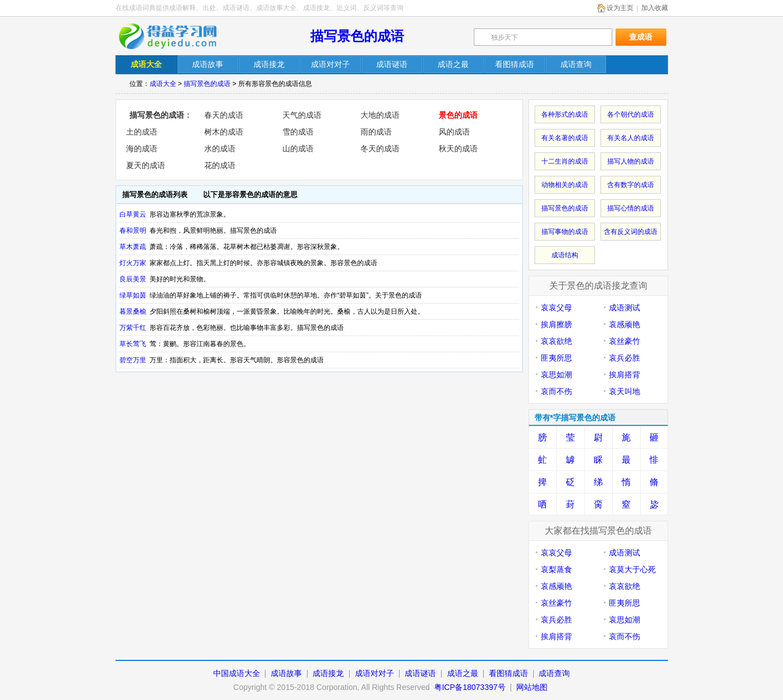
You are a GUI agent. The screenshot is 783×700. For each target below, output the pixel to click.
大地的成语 (380, 115)
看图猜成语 (508, 673)
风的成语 (454, 132)
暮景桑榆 (133, 311)
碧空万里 (133, 360)
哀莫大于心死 (632, 569)
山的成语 (298, 148)
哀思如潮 (556, 375)
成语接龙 (328, 673)
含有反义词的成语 (631, 232)
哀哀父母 (556, 308)
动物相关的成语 (565, 185)
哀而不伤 (556, 391)
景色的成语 (458, 115)
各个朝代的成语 (631, 114)
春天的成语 (224, 115)
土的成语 (142, 132)
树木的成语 (224, 132)
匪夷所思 (556, 358)
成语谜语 (420, 673)
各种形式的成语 (565, 114)
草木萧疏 (133, 247)
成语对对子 (374, 673)
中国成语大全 (237, 673)
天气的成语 (302, 115)
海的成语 (142, 148)
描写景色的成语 (357, 36)
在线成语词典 (175, 36)
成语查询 (554, 673)
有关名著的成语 (565, 138)
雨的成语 (376, 132)
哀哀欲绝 (556, 341)
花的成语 (220, 165)
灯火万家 (133, 263)
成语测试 (625, 308)
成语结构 (565, 255)
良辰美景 (133, 279)
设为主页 (620, 8)
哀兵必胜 (625, 358)
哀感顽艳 (625, 324)
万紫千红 (133, 328)
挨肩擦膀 (556, 324)
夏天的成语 (146, 165)
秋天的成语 (458, 148)
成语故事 (286, 673)
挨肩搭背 (625, 375)
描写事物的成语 (565, 232)
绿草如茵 (133, 295)
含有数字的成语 (631, 185)
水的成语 (220, 148)
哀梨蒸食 (556, 569)
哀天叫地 (625, 391)
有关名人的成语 (631, 138)
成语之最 (463, 673)
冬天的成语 (380, 148)
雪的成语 (298, 132)
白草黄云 (133, 214)
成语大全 (163, 84)
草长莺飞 (133, 344)
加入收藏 (655, 8)
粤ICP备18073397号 (471, 687)
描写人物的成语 (631, 161)
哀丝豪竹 (625, 341)
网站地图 (532, 687)
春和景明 (133, 231)
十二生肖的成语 (565, 161)
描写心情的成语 (631, 208)
